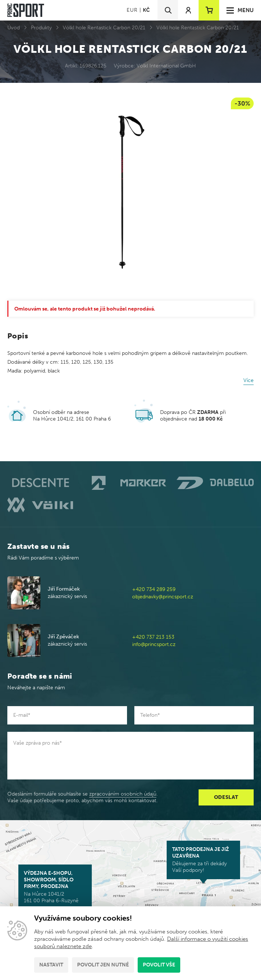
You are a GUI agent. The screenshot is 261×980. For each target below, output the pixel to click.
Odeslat (226, 797)
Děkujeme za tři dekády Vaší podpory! (203, 860)
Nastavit (51, 965)
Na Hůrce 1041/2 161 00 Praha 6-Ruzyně (55, 887)
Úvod (14, 28)
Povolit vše (159, 965)
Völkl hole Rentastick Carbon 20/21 (104, 28)
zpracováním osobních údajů (123, 794)
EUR (132, 10)
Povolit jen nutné (103, 965)
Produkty (41, 28)
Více (249, 380)
